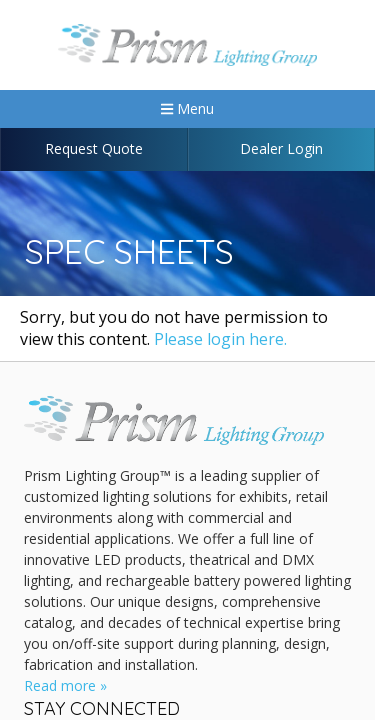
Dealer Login (281, 148)
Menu (187, 108)
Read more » (65, 685)
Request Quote (94, 148)
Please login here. (220, 339)
